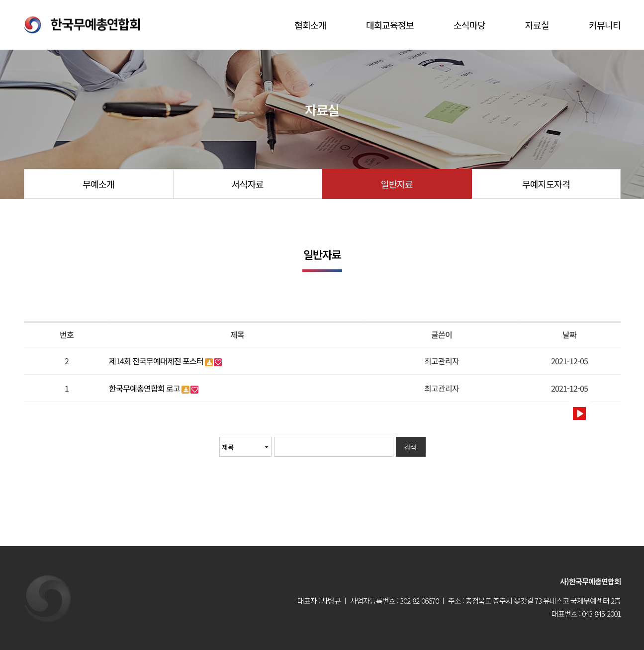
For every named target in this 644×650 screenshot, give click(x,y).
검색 (410, 447)
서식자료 (248, 184)
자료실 (537, 25)
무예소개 (98, 184)
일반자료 (397, 184)
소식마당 (469, 25)
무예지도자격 (546, 184)
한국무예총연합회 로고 (145, 388)
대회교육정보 (390, 25)
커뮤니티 (605, 25)
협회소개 (310, 25)
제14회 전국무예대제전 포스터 (157, 361)
